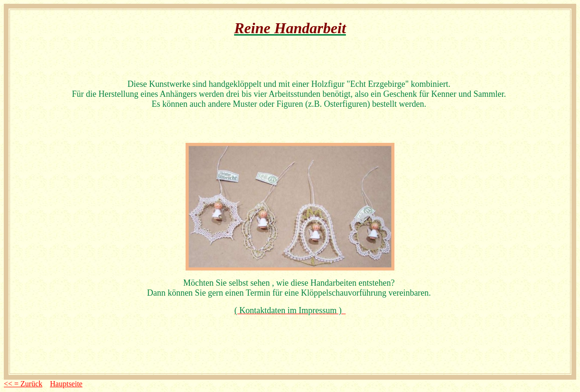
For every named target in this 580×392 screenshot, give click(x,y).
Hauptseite (66, 384)
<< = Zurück (23, 384)
